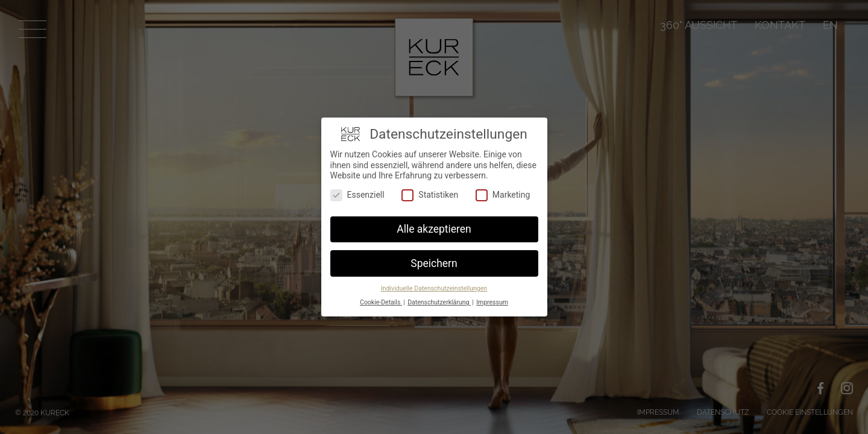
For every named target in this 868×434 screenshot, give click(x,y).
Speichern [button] (434, 263)
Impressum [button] (492, 302)
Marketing (503, 195)
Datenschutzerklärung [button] (439, 302)
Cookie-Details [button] (381, 302)
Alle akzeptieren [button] (434, 229)
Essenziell (357, 195)
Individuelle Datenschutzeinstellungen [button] (434, 288)
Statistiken (430, 195)
